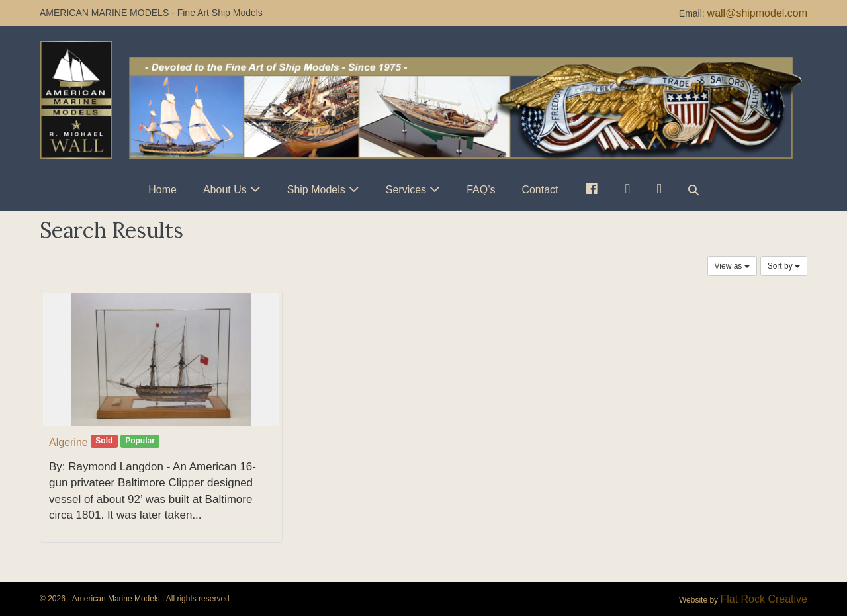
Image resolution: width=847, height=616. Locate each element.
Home (162, 190)
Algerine (68, 442)
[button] (693, 190)
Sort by (784, 266)
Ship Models (316, 190)
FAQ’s (481, 190)
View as (732, 266)
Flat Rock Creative (764, 599)
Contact (540, 190)
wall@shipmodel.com (757, 13)
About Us (225, 190)
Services (406, 190)
